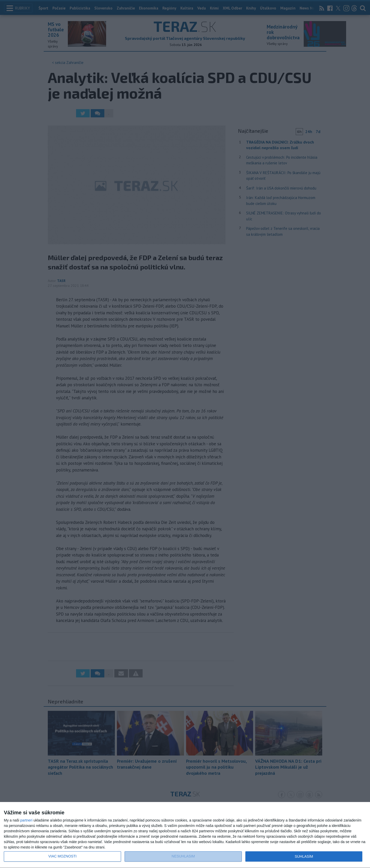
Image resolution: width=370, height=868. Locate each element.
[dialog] (185, 835)
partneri (26, 820)
